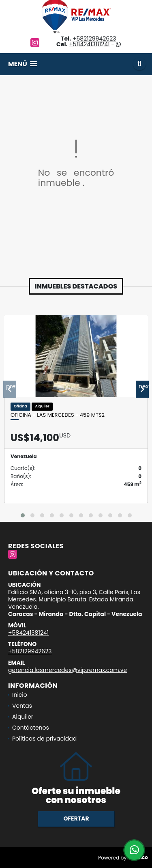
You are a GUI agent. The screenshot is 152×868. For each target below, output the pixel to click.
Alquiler (23, 717)
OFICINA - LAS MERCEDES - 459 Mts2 (58, 415)
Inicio (20, 695)
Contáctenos (31, 728)
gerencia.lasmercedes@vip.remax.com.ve (67, 670)
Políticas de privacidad (44, 739)
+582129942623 (94, 39)
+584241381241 (89, 44)
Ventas (22, 706)
